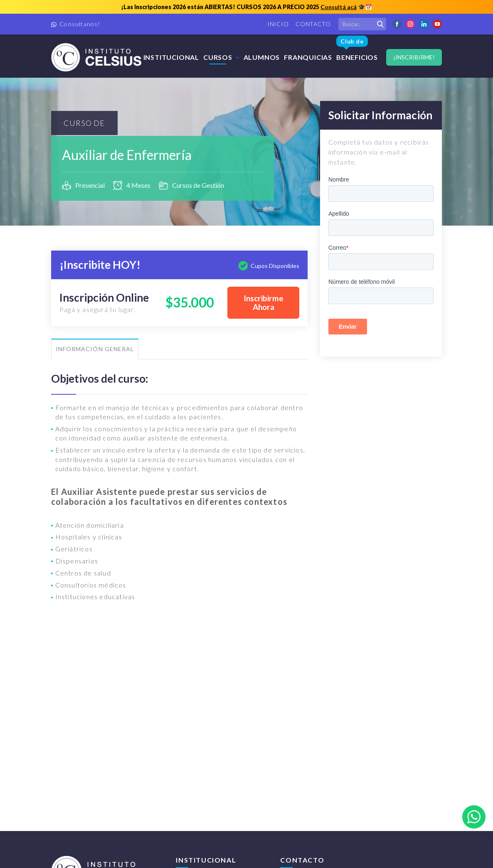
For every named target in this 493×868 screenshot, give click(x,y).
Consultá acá (339, 7)
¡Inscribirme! (414, 57)
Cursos (218, 57)
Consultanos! (80, 24)
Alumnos (262, 57)
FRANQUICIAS (308, 57)
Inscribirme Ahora (264, 303)
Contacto (313, 24)
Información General (95, 349)
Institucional (171, 57)
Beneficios (357, 49)
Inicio (278, 24)
